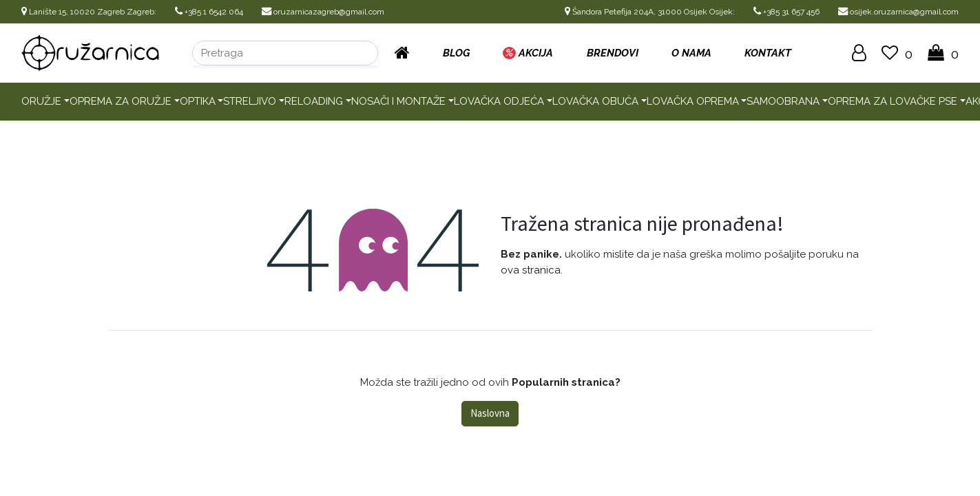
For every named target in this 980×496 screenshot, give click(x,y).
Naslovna (490, 413)
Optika (198, 101)
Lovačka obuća (595, 101)
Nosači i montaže (398, 101)
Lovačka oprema (693, 101)
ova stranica (531, 270)
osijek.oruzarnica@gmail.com (898, 12)
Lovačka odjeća (499, 101)
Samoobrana (783, 101)
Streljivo (250, 101)
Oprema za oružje (121, 101)
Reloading (314, 101)
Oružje (41, 101)
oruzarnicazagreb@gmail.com (323, 12)
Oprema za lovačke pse (893, 101)
